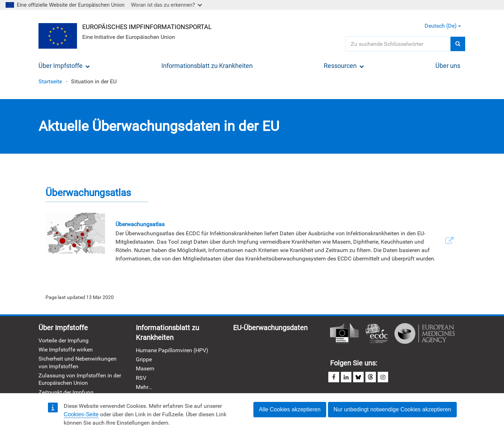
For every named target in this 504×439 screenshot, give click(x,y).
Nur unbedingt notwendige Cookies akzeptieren (392, 409)
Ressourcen (344, 66)
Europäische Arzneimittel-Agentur (425, 334)
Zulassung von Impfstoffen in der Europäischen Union (80, 379)
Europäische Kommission (344, 334)
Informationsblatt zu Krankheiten (207, 66)
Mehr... (144, 387)
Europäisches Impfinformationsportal (147, 27)
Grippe (144, 359)
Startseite (50, 81)
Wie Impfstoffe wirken (66, 350)
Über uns (448, 66)
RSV (141, 378)
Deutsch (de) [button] (443, 26)
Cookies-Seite (81, 414)
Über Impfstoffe (64, 66)
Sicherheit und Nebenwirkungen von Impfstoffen (78, 363)
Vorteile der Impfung (64, 340)
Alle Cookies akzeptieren (290, 409)
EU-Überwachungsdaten (270, 328)
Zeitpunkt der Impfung (66, 392)
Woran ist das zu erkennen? (166, 5)
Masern (145, 369)
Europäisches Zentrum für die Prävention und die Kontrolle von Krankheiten (377, 334)
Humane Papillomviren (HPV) (172, 350)
